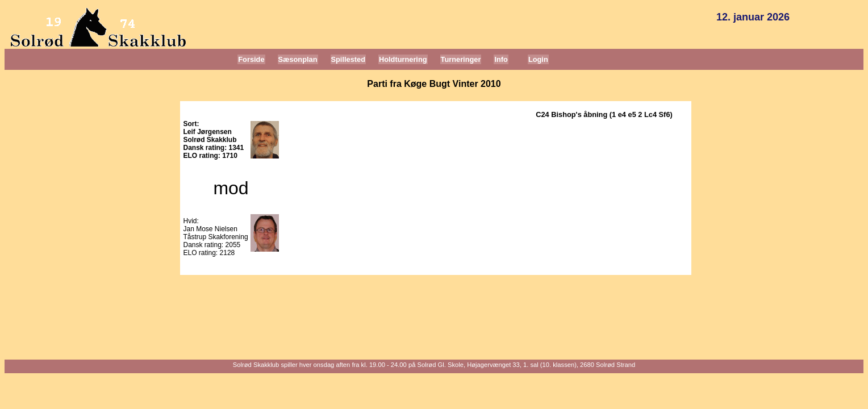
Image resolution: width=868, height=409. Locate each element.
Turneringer (461, 59)
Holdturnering (403, 59)
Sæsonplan (298, 59)
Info (501, 59)
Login (538, 59)
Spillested (348, 59)
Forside (251, 59)
